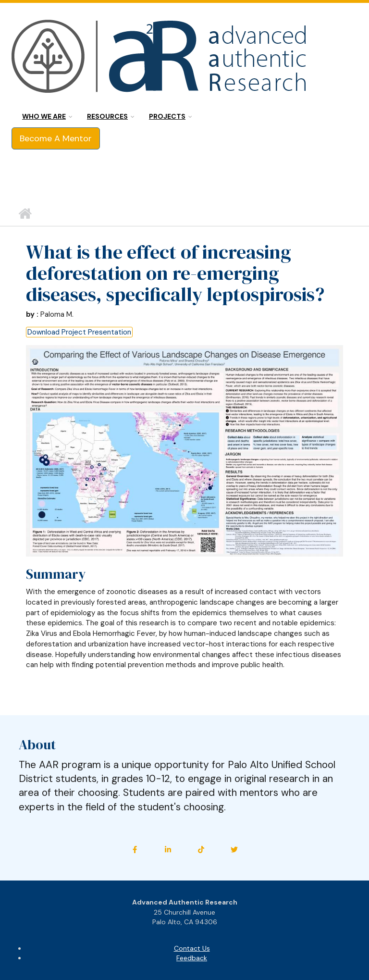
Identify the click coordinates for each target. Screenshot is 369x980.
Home (25, 214)
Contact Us (192, 948)
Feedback (192, 958)
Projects (167, 116)
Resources (107, 116)
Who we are (44, 116)
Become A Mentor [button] (56, 138)
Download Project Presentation (79, 332)
